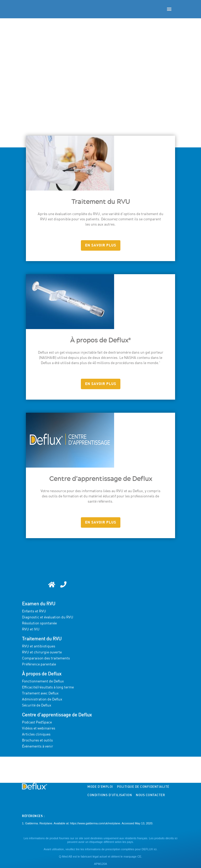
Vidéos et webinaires (39, 728)
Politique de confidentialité (143, 787)
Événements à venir (38, 746)
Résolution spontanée (39, 623)
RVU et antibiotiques (39, 646)
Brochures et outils (37, 740)
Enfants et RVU (34, 611)
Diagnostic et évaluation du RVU (48, 617)
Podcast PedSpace (37, 722)
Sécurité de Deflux (37, 705)
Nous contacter (150, 795)
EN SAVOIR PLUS (101, 245)
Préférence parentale (39, 664)
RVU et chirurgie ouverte (42, 652)
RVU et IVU (31, 629)
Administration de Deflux (42, 699)
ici (155, 849)
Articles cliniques (36, 734)
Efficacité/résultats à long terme (48, 687)
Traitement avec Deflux (40, 693)
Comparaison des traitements (46, 658)
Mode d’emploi (100, 787)
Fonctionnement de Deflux (43, 681)
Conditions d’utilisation (110, 795)
